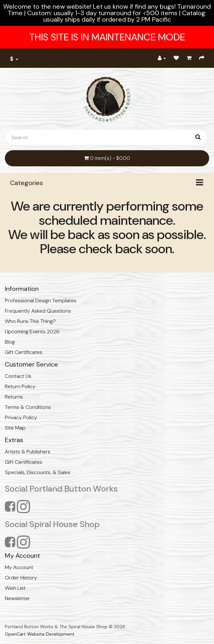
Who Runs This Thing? (30, 321)
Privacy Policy (21, 417)
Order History (21, 578)
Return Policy (20, 386)
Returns (14, 397)
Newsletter (17, 598)
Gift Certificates (24, 352)
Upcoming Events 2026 (32, 332)
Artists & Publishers (28, 452)
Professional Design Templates (41, 301)
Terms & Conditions (28, 407)
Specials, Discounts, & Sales (38, 472)
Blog (10, 342)
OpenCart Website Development (40, 634)
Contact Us (18, 376)
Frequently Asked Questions (38, 311)
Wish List (15, 588)
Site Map (15, 428)
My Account (19, 567)
